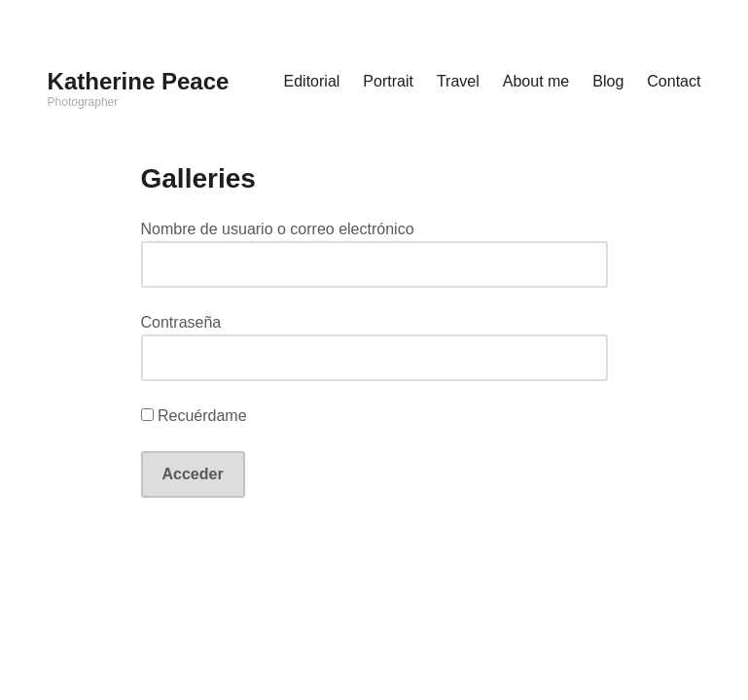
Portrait (388, 81)
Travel (458, 81)
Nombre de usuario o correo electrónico (278, 229)
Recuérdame (194, 416)
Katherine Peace (139, 81)
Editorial (312, 81)
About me (536, 81)
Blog (608, 81)
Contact (674, 81)
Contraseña (181, 322)
